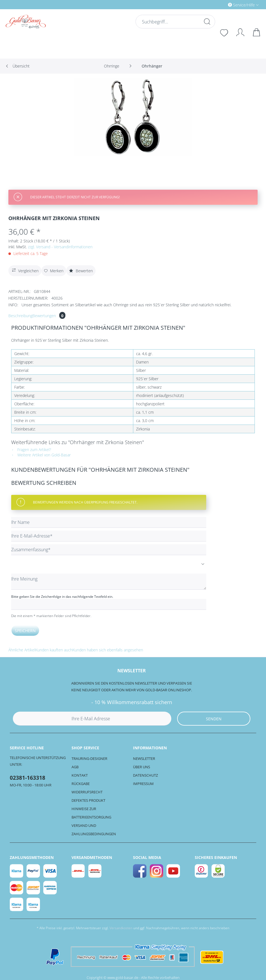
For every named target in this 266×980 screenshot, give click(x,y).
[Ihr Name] (109, 522)
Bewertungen (49, 316)
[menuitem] (220, 5)
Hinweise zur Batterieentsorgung (91, 813)
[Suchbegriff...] (175, 22)
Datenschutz (145, 775)
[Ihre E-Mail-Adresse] (109, 536)
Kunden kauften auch (54, 650)
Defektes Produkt (88, 800)
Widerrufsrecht (87, 792)
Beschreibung (20, 316)
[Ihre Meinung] (109, 582)
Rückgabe (81, 784)
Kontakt (80, 775)
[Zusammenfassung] (109, 550)
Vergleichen (25, 270)
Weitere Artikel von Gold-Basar (41, 455)
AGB (75, 767)
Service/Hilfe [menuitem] (242, 5)
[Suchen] (206, 21)
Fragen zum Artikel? (31, 450)
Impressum (143, 784)
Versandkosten (121, 928)
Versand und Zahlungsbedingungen (94, 830)
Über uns (142, 767)
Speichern (25, 631)
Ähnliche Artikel (22, 650)
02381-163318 (28, 778)
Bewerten (81, 271)
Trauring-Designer (89, 759)
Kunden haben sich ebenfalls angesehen (108, 650)
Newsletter (144, 759)
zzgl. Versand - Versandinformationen (60, 247)
